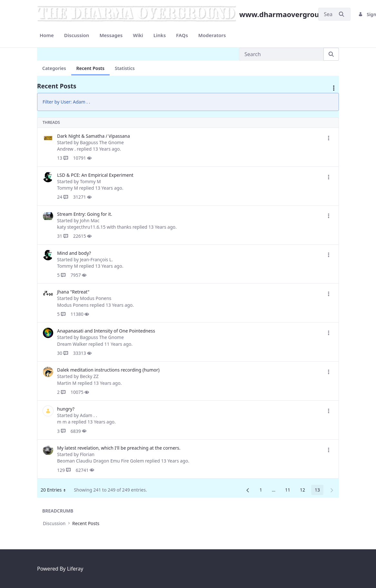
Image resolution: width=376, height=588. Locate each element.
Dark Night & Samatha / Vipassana (94, 136)
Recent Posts (90, 68)
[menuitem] (47, 35)
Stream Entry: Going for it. (85, 214)
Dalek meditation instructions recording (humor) (108, 370)
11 (289, 491)
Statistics (125, 68)
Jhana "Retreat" (73, 292)
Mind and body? (74, 253)
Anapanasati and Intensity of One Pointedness (106, 331)
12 (304, 491)
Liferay (75, 569)
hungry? (66, 409)
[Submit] (341, 14)
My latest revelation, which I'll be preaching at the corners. (119, 448)
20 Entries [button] (55, 491)
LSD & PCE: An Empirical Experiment (95, 175)
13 (319, 491)
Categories (54, 68)
